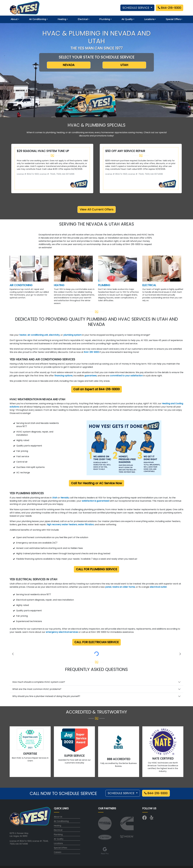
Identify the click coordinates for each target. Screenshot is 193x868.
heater (23, 335)
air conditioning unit (38, 335)
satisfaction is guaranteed (95, 501)
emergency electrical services (62, 632)
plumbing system (73, 335)
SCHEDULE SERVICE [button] (136, 8)
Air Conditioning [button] (38, 19)
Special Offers (61, 848)
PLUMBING (104, 285)
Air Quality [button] (127, 19)
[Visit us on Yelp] (152, 819)
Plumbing (58, 834)
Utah (55, 498)
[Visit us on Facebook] (144, 819)
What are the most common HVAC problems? (37, 689)
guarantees (91, 376)
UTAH (124, 65)
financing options (63, 376)
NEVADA (69, 65)
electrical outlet (158, 587)
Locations (58, 843)
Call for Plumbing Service (96, 569)
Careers (58, 852)
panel (108, 587)
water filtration (86, 524)
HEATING (59, 285)
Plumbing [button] (105, 19)
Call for (96, 483)
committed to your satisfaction (127, 376)
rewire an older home (124, 587)
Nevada (65, 498)
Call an (96, 389)
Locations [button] (149, 19)
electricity (54, 335)
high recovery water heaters (62, 524)
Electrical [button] (83, 19)
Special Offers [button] (173, 19)
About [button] (14, 19)
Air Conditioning (61, 821)
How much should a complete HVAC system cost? (39, 682)
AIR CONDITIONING (21, 285)
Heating (57, 826)
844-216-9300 (169, 8)
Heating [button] (62, 19)
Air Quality (59, 839)
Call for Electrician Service (96, 642)
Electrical (58, 830)
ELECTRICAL (149, 285)
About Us (58, 817)
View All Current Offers (97, 209)
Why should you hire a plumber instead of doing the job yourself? (46, 696)
